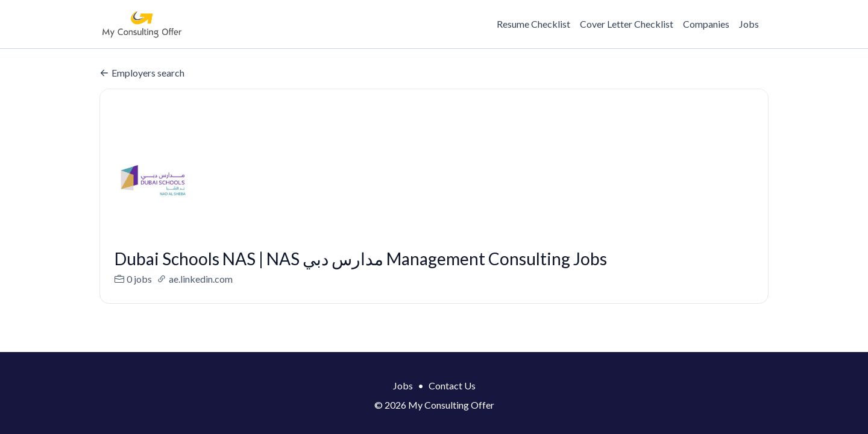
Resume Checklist (533, 24)
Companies (706, 24)
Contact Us (452, 385)
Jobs (749, 24)
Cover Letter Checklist (627, 24)
